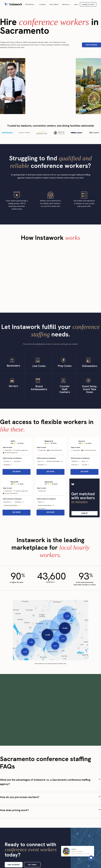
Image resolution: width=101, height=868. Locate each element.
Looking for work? (88, 4)
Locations (43, 4)
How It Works (54, 4)
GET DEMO (32, 865)
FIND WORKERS (91, 45)
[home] (13, 4)
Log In (76, 4)
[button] (31, 4)
